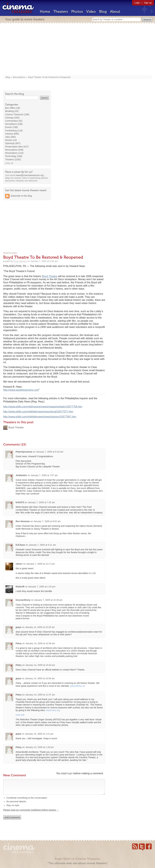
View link (20, 715)
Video (91, 12)
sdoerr (19, 564)
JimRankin (21, 475)
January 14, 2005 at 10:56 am (40, 678)
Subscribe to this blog (21, 196)
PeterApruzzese (24, 452)
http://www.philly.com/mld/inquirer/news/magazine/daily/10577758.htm (43, 407)
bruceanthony (23, 600)
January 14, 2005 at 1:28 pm (40, 747)
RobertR (20, 587)
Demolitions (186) (14, 124)
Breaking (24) (12, 111)
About (115, 12)
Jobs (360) (10, 137)
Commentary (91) (14, 121)
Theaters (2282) (13, 159)
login (70, 773)
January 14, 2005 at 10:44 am (40, 665)
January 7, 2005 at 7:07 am (44, 475)
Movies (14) (11, 140)
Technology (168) (14, 156)
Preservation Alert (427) (17, 147)
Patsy (19, 643)
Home (45, 12)
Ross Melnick (20, 261)
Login (137, 3)
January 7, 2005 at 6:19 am (50, 452)
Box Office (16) (13, 108)
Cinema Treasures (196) (17, 114)
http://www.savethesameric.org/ (21, 390)
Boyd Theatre (50, 276)
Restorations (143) (14, 153)
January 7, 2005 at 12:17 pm (41, 564)
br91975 (20, 502)
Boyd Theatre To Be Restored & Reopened (49, 77)
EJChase (20, 545)
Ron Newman (23, 521)
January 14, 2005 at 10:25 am (40, 627)
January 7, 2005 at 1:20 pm (42, 587)
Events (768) (11, 127)
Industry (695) (12, 134)
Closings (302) (12, 118)
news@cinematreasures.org (30, 175)
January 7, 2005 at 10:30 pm (48, 600)
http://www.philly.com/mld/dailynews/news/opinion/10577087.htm (40, 417)
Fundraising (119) (14, 131)
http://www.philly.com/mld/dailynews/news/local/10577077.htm (38, 412)
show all (9, 163)
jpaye (18, 627)
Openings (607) (13, 143)
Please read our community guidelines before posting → (31, 813)
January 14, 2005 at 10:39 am (40, 643)
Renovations (19, 77)
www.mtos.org (53, 710)
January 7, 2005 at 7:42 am (41, 502)
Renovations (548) (14, 150)
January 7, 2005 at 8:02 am (47, 521)
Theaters (61, 12)
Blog (103, 12)
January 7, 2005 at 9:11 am (42, 545)
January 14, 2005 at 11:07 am (40, 695)
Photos (77, 12)
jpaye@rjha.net (78, 686)
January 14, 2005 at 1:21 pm (39, 734)
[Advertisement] (77, 50)
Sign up (148, 3)
